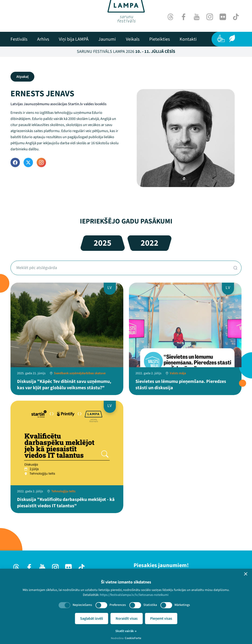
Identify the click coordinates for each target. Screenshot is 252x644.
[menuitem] (19, 39)
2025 (103, 243)
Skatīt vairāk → (126, 631)
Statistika (150, 605)
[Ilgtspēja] (232, 38)
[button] (246, 574)
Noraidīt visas (127, 619)
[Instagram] (210, 17)
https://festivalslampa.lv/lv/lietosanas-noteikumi (134, 595)
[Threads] (170, 17)
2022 (149, 243)
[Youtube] (197, 17)
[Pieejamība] (221, 38)
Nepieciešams (82, 605)
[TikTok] (236, 17)
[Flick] (223, 17)
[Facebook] (184, 17)
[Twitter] (28, 162)
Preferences (118, 605)
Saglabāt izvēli (92, 619)
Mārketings (182, 605)
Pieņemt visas (161, 619)
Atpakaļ (22, 77)
